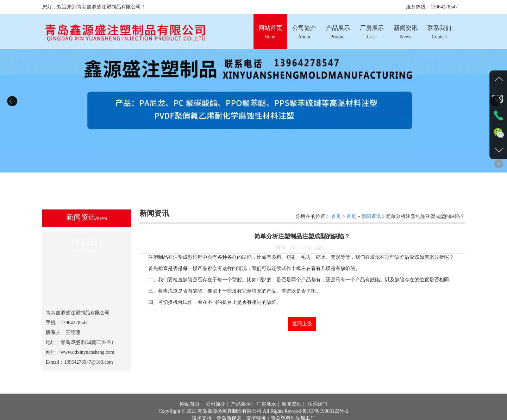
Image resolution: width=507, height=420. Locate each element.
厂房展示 (266, 413)
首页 (336, 216)
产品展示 (241, 413)
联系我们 (317, 413)
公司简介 (215, 413)
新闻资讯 (371, 216)
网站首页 (190, 413)
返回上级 (302, 324)
